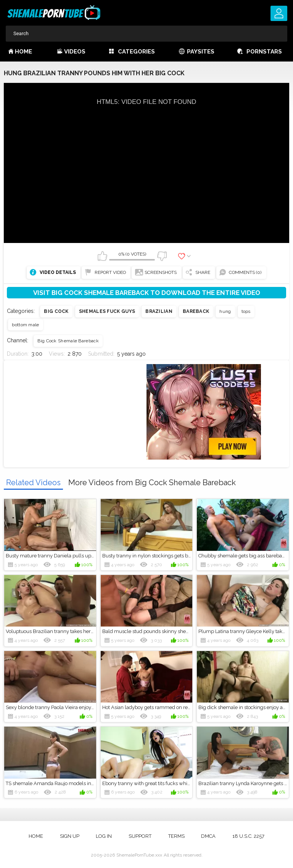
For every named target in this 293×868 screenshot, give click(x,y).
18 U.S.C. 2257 (248, 836)
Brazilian (159, 311)
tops (246, 311)
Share (203, 272)
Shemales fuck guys (107, 311)
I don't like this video (162, 256)
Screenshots (161, 272)
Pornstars (264, 52)
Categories (136, 52)
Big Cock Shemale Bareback (68, 341)
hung (225, 311)
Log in (104, 836)
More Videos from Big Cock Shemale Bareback (152, 483)
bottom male (25, 325)
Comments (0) (245, 272)
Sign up (70, 836)
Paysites (201, 52)
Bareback (196, 311)
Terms (176, 836)
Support (140, 836)
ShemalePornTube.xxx (139, 855)
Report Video (110, 272)
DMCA (208, 836)
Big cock (56, 311)
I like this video (102, 256)
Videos (75, 52)
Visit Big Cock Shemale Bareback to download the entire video (147, 293)
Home (23, 52)
